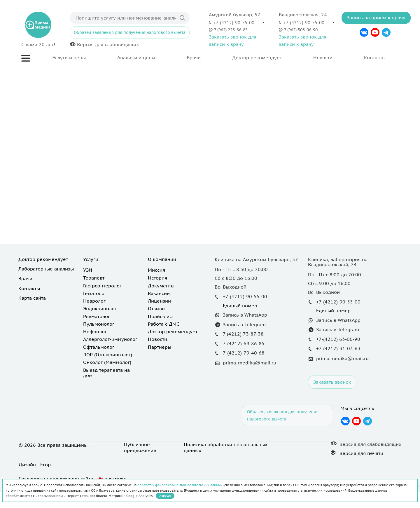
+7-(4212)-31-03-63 (338, 348)
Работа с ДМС (164, 324)
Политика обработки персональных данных (226, 447)
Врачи (194, 57)
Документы (161, 286)
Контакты (375, 57)
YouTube (375, 32)
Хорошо (165, 496)
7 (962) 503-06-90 (301, 30)
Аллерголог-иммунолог (110, 339)
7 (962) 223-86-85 (231, 30)
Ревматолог (97, 316)
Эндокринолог (100, 308)
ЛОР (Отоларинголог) (108, 355)
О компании (162, 259)
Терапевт (94, 278)
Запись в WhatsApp (245, 315)
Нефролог (95, 331)
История (157, 278)
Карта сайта (32, 298)
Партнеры (160, 347)
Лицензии (159, 301)
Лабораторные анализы (46, 269)
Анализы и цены (136, 57)
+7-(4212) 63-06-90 (338, 339)
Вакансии (159, 293)
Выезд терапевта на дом (106, 373)
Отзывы (157, 308)
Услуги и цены (69, 57)
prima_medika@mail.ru (250, 363)
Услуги (91, 259)
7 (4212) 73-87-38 (243, 334)
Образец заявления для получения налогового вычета (130, 32)
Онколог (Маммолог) (107, 362)
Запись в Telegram (244, 324)
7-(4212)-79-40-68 (244, 353)
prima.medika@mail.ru (342, 358)
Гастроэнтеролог (102, 286)
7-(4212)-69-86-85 (244, 343)
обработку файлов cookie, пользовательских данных (180, 485)
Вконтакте (364, 32)
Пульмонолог (99, 324)
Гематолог (95, 293)
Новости (323, 57)
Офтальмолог (99, 347)
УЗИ (88, 270)
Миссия (156, 270)
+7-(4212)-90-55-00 (234, 22)
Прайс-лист (161, 316)
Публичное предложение (140, 447)
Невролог (94, 301)
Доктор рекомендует (257, 57)
